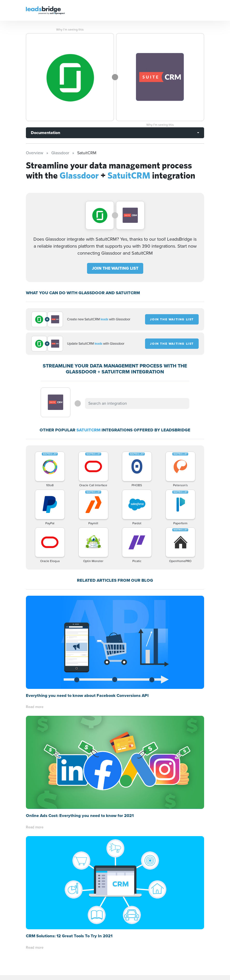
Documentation (45, 133)
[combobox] (137, 403)
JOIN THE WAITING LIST (115, 268)
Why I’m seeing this (70, 30)
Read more (35, 614)
